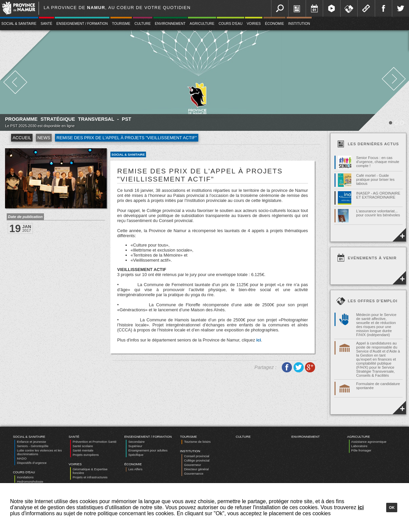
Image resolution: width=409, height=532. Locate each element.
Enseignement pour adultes (148, 450)
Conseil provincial (196, 456)
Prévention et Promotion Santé (94, 442)
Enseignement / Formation (82, 24)
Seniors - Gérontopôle (33, 446)
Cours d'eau (230, 24)
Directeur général (196, 469)
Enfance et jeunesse (31, 442)
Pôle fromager (361, 450)
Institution (299, 24)
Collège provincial (197, 460)
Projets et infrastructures (90, 477)
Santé (46, 24)
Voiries (254, 24)
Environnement (170, 24)
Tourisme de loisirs (197, 442)
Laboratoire (360, 446)
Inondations (25, 477)
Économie (275, 24)
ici (259, 340)
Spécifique (136, 455)
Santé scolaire (83, 446)
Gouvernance (194, 473)
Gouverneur (192, 465)
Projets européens (86, 455)
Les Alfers (135, 469)
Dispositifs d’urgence (32, 463)
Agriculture (202, 24)
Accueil (22, 138)
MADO (22, 458)
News (44, 138)
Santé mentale (83, 450)
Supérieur (135, 446)
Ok (392, 508)
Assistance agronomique (369, 442)
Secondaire (136, 442)
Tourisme (121, 24)
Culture (143, 24)
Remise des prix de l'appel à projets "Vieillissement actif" (126, 138)
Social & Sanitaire (128, 154)
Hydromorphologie (30, 482)
